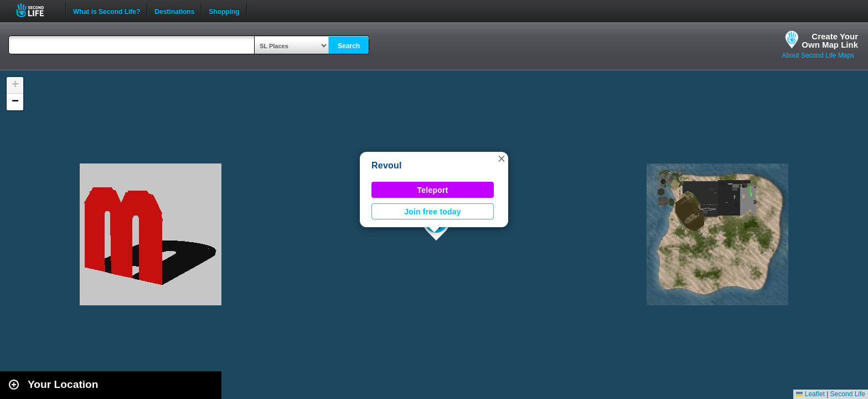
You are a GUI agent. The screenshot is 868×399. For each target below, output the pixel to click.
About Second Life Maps (818, 55)
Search (349, 46)
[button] (502, 158)
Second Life (36, 10)
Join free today (433, 212)
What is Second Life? (107, 11)
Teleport (433, 190)
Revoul (387, 165)
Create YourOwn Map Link (830, 40)
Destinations (174, 11)
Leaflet (810, 394)
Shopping (224, 11)
